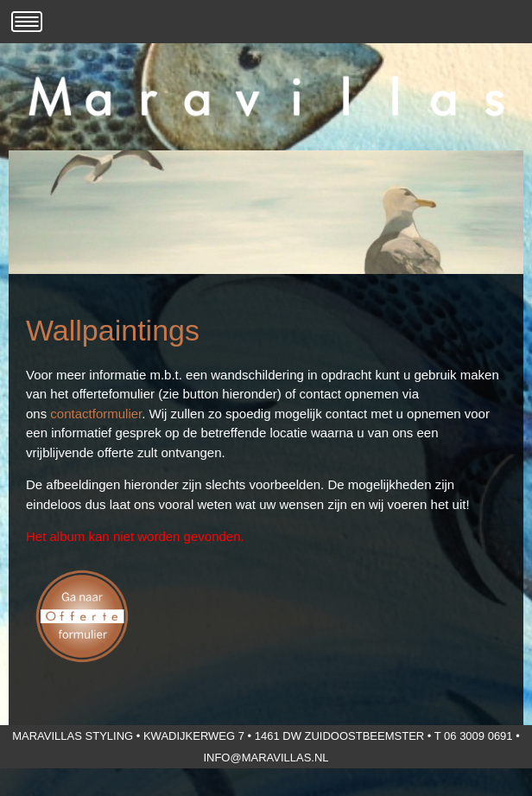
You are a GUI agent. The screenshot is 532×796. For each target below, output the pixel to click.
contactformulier (96, 414)
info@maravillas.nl (266, 758)
